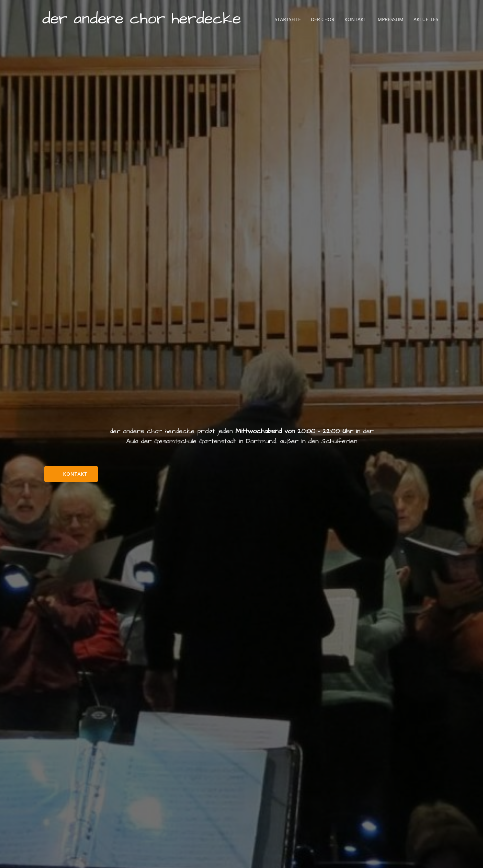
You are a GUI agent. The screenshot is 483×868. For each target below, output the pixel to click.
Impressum (390, 20)
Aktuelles (426, 20)
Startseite (287, 20)
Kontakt (355, 20)
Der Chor (322, 20)
